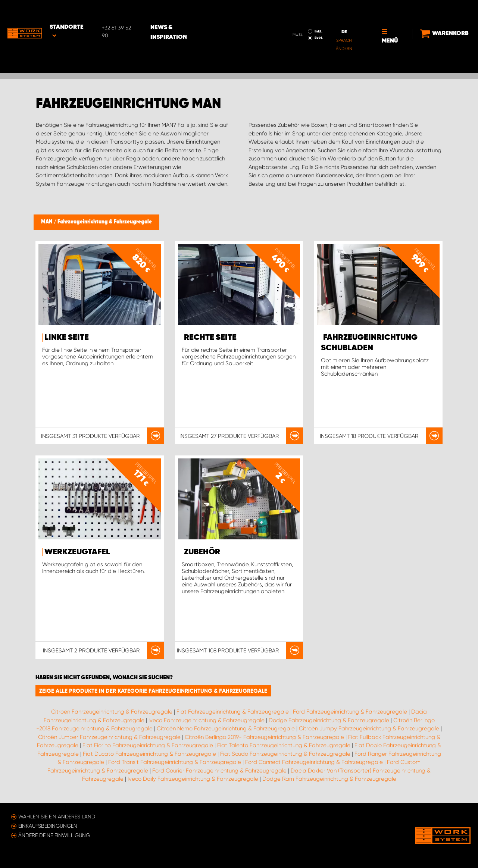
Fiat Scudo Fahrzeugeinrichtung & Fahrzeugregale (285, 754)
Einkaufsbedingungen (48, 826)
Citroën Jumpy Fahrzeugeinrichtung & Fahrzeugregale (369, 728)
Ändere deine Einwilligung (54, 835)
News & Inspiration (190, 12)
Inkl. (307, 10)
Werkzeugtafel (77, 552)
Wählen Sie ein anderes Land (57, 817)
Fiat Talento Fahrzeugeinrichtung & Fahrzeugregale (284, 745)
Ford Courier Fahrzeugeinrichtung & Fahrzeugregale (219, 771)
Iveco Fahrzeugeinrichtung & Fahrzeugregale (207, 720)
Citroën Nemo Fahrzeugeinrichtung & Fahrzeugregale (226, 728)
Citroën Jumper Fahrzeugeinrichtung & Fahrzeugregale (109, 737)
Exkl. (307, 17)
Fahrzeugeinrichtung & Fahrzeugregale (105, 222)
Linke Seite (67, 338)
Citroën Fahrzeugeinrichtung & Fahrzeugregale (112, 712)
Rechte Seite (210, 338)
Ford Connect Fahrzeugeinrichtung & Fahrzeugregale (314, 762)
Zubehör (202, 552)
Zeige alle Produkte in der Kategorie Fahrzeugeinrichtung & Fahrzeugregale (153, 691)
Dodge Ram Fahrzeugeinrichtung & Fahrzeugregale (329, 779)
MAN (47, 222)
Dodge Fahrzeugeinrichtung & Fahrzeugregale (329, 720)
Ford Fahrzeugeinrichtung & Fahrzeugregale (350, 712)
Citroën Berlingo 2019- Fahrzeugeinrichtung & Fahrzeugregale (264, 737)
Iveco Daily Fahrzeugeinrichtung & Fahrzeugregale (193, 779)
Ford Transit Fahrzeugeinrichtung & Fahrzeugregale (175, 762)
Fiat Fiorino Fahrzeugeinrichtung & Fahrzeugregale (148, 745)
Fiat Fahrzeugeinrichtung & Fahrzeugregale (233, 712)
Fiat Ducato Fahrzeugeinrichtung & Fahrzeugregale (149, 754)
